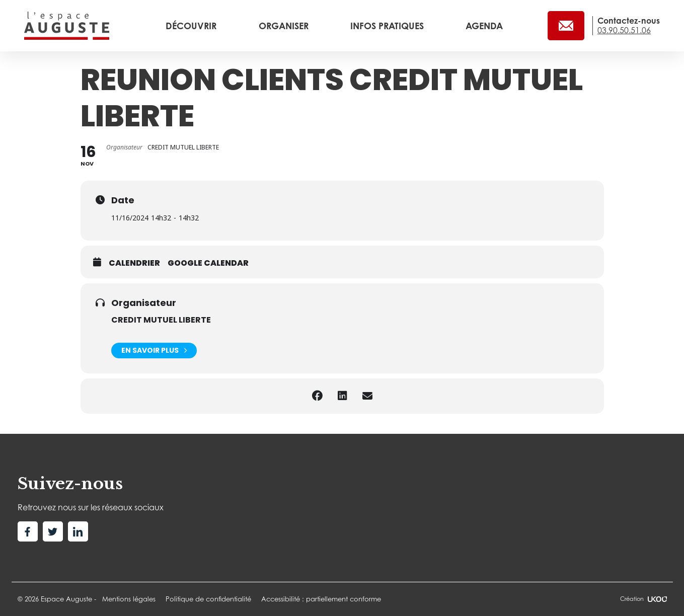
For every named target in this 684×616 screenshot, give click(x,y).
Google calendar (208, 263)
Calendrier (134, 263)
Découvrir (192, 26)
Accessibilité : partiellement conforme (321, 599)
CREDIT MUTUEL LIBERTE (161, 320)
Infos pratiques (388, 26)
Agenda (484, 26)
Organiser (285, 26)
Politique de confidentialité (208, 599)
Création (643, 599)
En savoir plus (154, 351)
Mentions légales (129, 599)
